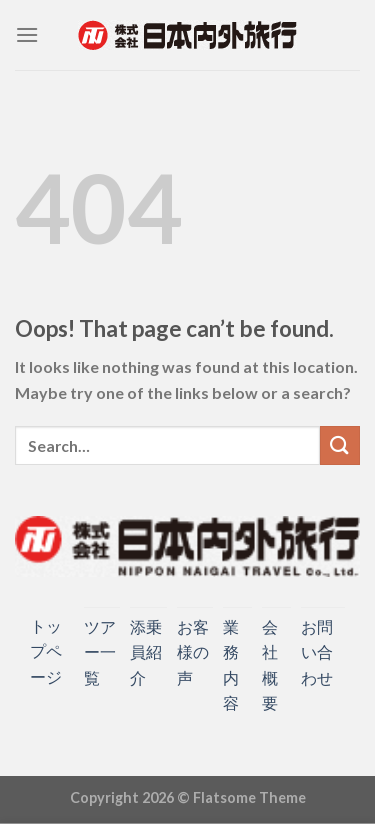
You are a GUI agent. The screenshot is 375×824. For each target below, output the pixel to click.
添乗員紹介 (146, 652)
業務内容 (231, 665)
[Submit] (340, 445)
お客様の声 (193, 652)
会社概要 (270, 665)
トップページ (46, 651)
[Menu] (27, 34)
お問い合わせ (317, 652)
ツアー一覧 (100, 652)
